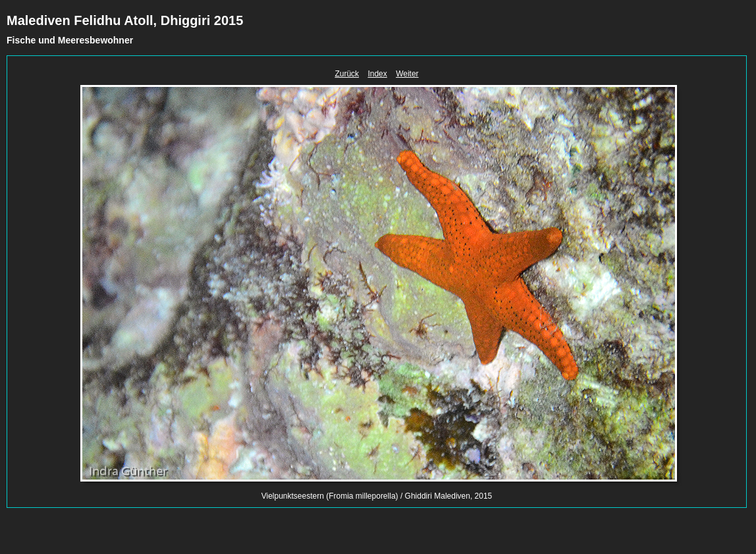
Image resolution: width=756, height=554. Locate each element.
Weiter (407, 74)
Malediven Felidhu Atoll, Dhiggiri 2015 (125, 20)
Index (377, 74)
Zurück (347, 74)
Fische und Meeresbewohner (70, 40)
